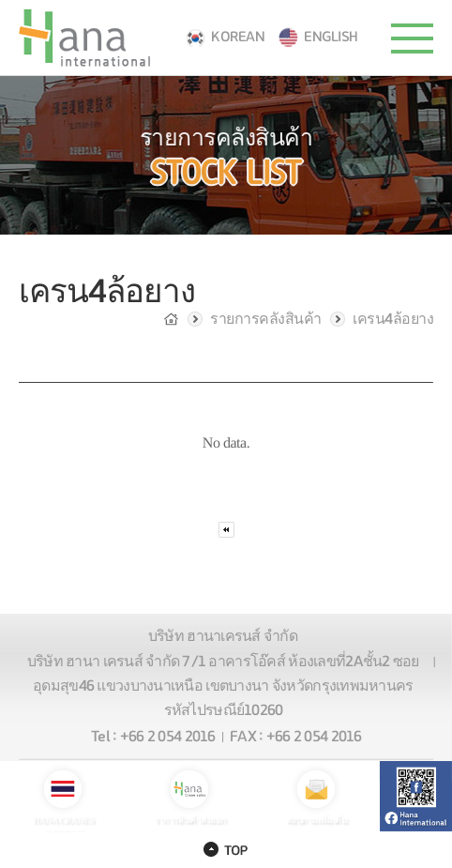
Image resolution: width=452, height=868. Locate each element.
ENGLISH (331, 37)
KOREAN (238, 37)
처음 (226, 530)
